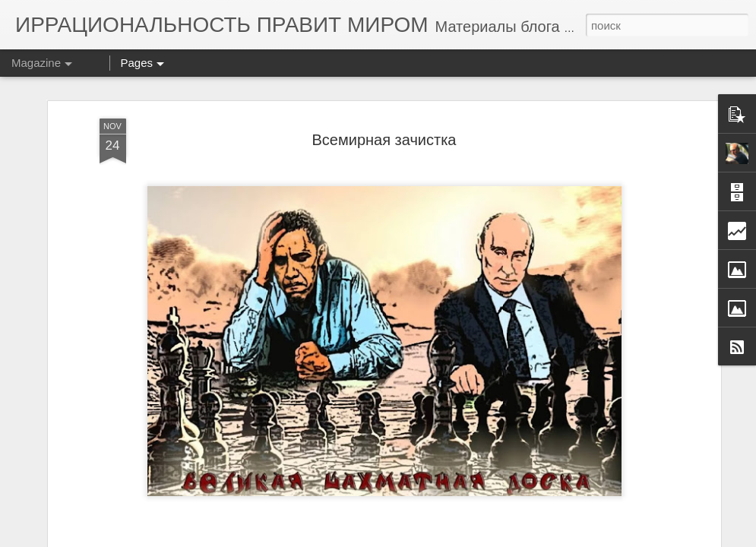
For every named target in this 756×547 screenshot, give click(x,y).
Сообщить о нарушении (606, 539)
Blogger (541, 539)
